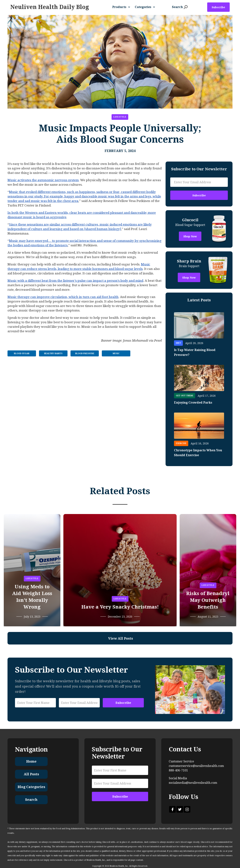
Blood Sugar (22, 354)
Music (116, 354)
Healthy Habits (53, 354)
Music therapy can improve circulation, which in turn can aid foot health (63, 297)
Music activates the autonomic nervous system (43, 180)
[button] (123, 7)
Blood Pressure (85, 354)
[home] (50, 7)
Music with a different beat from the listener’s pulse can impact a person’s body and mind (75, 281)
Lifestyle (120, 117)
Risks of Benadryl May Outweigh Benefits (208, 600)
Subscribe (218, 7)
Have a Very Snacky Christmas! (120, 607)
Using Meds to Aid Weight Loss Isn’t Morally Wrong (32, 597)
